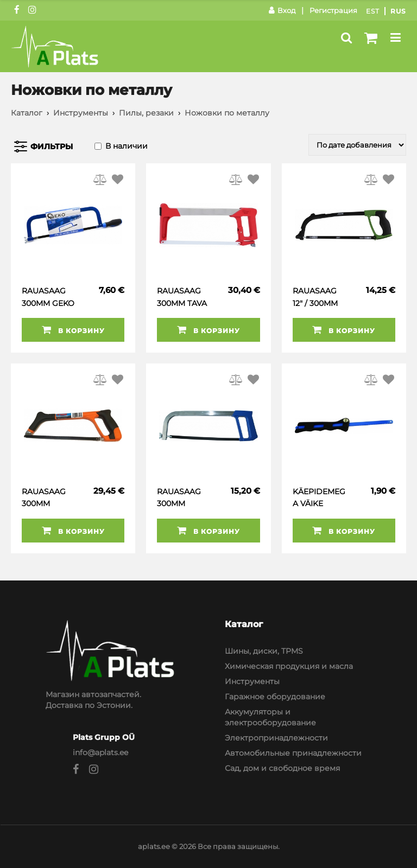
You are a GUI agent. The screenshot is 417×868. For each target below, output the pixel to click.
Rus (398, 11)
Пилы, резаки (146, 113)
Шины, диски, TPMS (264, 651)
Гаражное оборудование (275, 697)
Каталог (27, 113)
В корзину (73, 330)
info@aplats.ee (100, 752)
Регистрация (333, 10)
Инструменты (81, 113)
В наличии (127, 146)
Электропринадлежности (276, 738)
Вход (282, 10)
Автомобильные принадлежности (293, 753)
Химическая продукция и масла (289, 666)
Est (373, 11)
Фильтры (52, 146)
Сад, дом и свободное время (282, 768)
